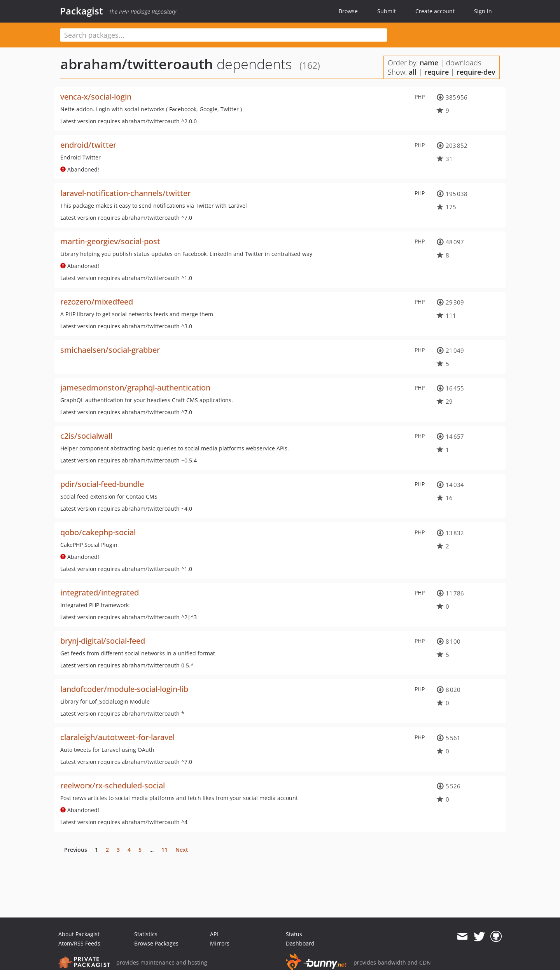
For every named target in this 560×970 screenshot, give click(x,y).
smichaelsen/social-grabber (110, 350)
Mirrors (220, 943)
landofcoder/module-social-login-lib (124, 689)
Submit (387, 11)
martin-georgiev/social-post (110, 241)
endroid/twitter (88, 145)
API (214, 934)
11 (164, 850)
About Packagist (79, 934)
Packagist (81, 11)
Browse (348, 11)
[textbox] (224, 35)
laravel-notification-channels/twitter (125, 193)
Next (182, 850)
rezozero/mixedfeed (97, 302)
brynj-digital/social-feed (103, 641)
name (429, 63)
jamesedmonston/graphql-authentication (135, 388)
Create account (435, 11)
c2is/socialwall (86, 436)
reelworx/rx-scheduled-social (113, 785)
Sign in (483, 11)
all (413, 72)
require (437, 72)
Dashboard (300, 943)
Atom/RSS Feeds (79, 943)
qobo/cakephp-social (98, 532)
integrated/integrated (100, 593)
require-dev (476, 72)
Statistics (146, 934)
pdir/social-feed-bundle (102, 484)
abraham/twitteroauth (137, 64)
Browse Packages (156, 943)
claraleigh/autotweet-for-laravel (117, 737)
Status (294, 934)
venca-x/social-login (96, 97)
